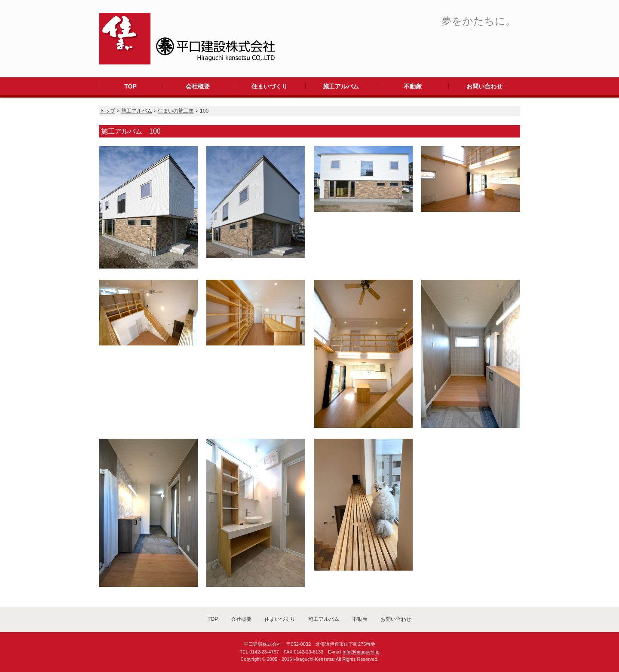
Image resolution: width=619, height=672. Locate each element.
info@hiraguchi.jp (361, 652)
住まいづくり (270, 86)
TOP (130, 86)
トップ (107, 111)
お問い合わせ (484, 86)
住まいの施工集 (176, 111)
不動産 (413, 86)
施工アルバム (341, 86)
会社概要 (198, 86)
